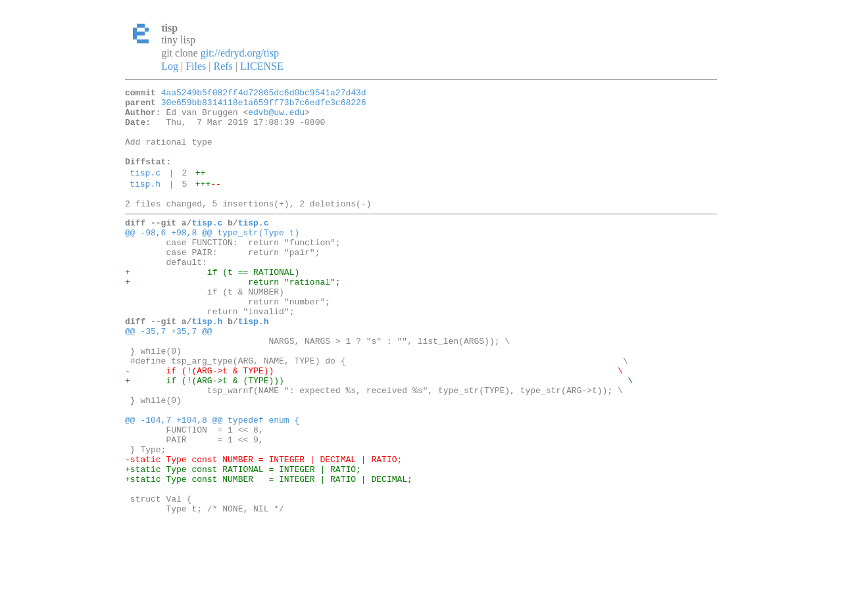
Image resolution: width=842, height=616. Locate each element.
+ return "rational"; (233, 317)
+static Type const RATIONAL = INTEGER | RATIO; (243, 542)
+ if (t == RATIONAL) (212, 305)
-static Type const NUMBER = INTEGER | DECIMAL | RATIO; (263, 530)
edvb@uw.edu (276, 118)
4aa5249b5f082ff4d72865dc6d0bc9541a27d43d (264, 94)
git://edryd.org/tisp (240, 53)
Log (170, 66)
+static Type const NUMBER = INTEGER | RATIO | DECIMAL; (269, 554)
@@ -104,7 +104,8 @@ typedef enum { (212, 483)
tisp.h (145, 203)
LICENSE (262, 66)
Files (196, 66)
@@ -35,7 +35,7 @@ (169, 376)
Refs (223, 66)
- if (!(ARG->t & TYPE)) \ (374, 423)
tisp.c (145, 190)
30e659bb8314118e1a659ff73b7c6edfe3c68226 (264, 106)
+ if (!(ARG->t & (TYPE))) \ (379, 435)
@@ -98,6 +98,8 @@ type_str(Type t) (212, 258)
